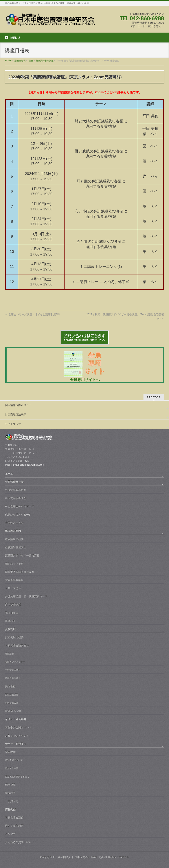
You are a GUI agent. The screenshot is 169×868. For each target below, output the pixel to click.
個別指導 (10, 785)
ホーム (9, 474)
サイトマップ (13, 424)
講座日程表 (12, 613)
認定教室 (10, 752)
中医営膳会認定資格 (17, 646)
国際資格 (10, 687)
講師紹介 (10, 621)
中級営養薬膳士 (13, 670)
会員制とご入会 (14, 523)
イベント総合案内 (16, 719)
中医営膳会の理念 (16, 498)
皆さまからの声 (14, 826)
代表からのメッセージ (18, 515)
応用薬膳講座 (13, 605)
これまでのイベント (17, 736)
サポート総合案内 (16, 744)
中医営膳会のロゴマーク (20, 506)
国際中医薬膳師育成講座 (20, 572)
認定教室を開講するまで (17, 777)
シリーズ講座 (13, 588)
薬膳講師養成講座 (16, 547)
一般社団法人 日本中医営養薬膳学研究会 (79, 857)
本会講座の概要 (14, 539)
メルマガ (10, 834)
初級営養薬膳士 (13, 678)
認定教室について (14, 760)
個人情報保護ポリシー (18, 405)
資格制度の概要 (14, 637)
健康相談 (10, 793)
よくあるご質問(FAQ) (18, 842)
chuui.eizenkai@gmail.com (28, 465)
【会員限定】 (13, 801)
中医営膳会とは (14, 482)
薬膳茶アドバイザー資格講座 (22, 555)
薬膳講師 (9, 654)
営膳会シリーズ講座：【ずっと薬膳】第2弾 (33, 314)
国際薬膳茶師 (12, 703)
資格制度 (10, 629)
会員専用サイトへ (85, 380)
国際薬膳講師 (12, 695)
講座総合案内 (13, 531)
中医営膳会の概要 (16, 490)
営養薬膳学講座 (14, 580)
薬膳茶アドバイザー (15, 564)
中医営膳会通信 (14, 818)
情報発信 (10, 809)
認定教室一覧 (12, 768)
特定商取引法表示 (16, 415)
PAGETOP (154, 397)
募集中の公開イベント (18, 728)
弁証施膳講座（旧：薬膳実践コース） (28, 596)
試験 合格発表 (13, 711)
